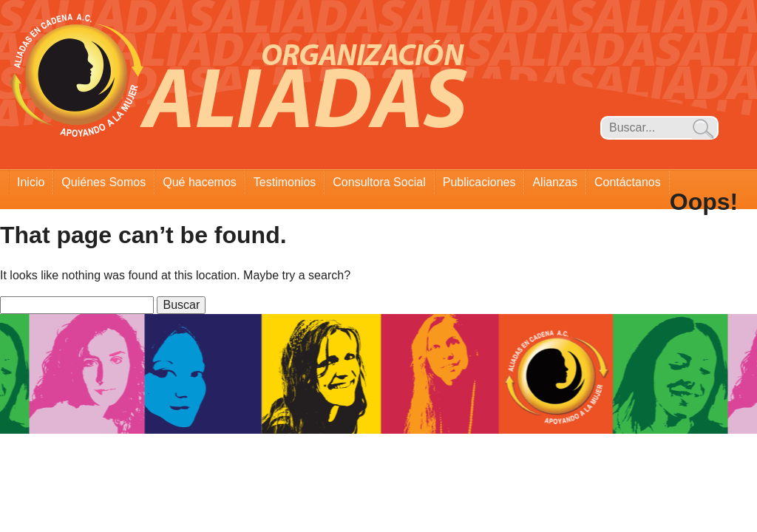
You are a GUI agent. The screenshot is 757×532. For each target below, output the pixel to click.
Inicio (31, 182)
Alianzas (554, 182)
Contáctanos (628, 182)
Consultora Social (379, 182)
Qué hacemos (200, 182)
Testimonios (285, 182)
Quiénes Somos (103, 182)
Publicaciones (479, 182)
